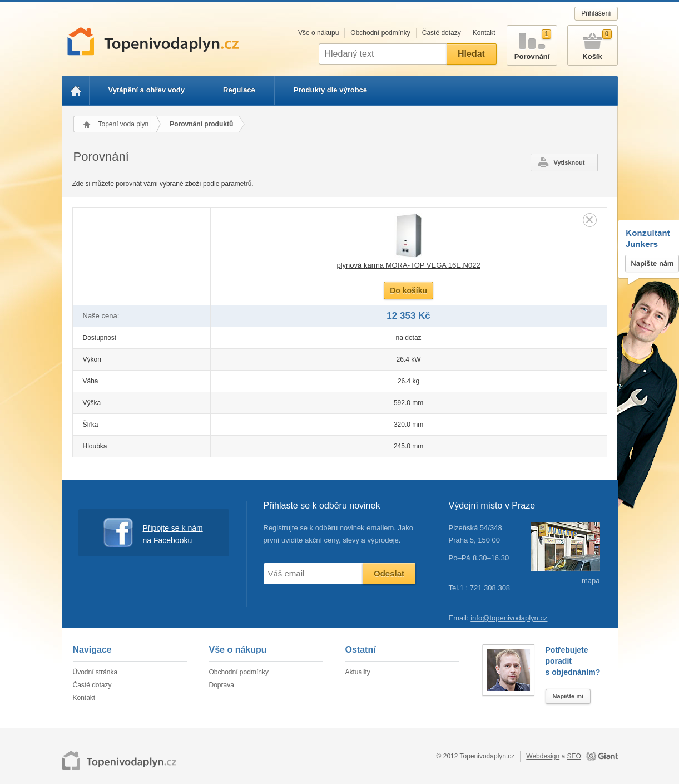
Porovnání (532, 43)
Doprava (222, 685)
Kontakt (484, 33)
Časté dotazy (442, 33)
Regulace (239, 90)
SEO (574, 756)
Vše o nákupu (318, 33)
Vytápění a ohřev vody (147, 90)
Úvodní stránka (95, 672)
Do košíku (408, 290)
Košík (593, 43)
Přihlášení (596, 13)
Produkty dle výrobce (330, 90)
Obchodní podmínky (380, 33)
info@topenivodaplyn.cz (509, 618)
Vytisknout (569, 162)
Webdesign (543, 756)
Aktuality (358, 672)
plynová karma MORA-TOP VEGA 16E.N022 (408, 265)
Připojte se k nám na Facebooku (153, 533)
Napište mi (568, 696)
